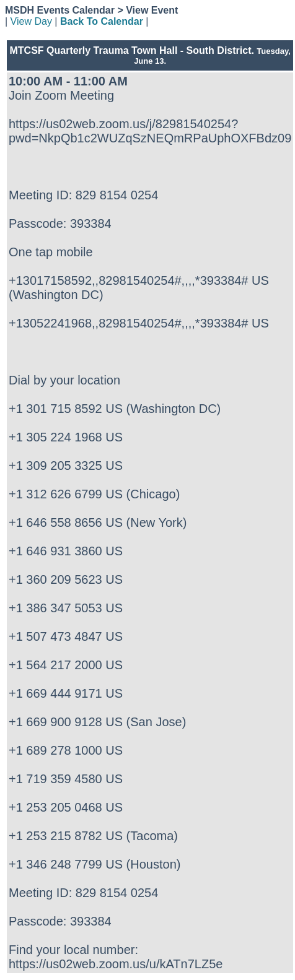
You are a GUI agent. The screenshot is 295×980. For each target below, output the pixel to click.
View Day (31, 21)
